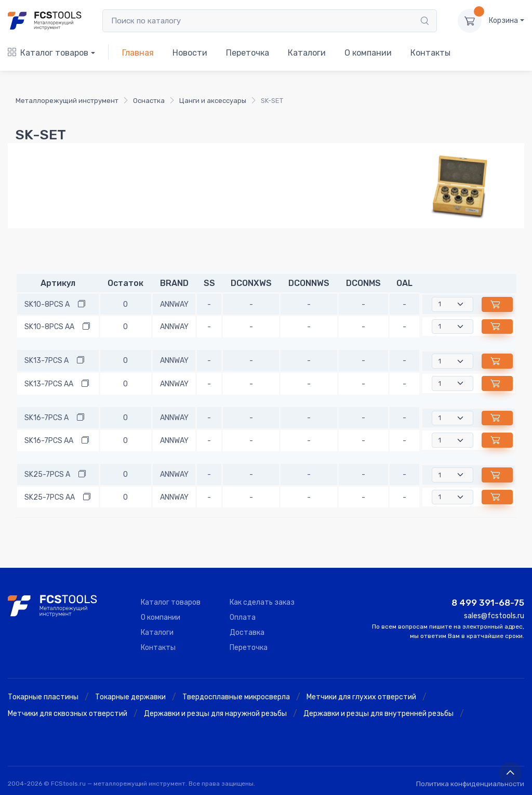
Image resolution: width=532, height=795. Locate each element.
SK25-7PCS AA (50, 497)
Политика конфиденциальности (470, 784)
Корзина (503, 21)
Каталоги (307, 53)
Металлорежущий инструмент (67, 101)
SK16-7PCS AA (49, 441)
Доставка (247, 633)
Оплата (243, 617)
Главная (138, 53)
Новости (190, 53)
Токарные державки (130, 697)
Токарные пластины (43, 697)
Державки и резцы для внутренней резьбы (378, 714)
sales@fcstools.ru (494, 616)
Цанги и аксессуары (213, 101)
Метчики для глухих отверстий (361, 697)
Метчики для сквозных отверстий (68, 714)
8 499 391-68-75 (488, 603)
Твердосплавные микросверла (236, 697)
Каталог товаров (48, 53)
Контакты (430, 53)
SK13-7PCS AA (49, 384)
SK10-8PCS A (47, 304)
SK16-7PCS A (46, 418)
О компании (368, 53)
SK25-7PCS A (47, 474)
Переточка (248, 53)
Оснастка (149, 101)
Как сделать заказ (262, 602)
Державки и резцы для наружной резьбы (215, 714)
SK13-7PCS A (46, 361)
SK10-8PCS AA (49, 327)
